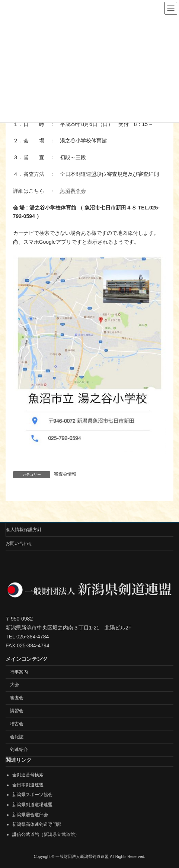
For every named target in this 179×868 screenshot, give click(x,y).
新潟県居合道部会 (30, 815)
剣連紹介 (19, 749)
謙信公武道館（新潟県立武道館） (46, 834)
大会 (15, 685)
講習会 (17, 711)
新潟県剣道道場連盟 (32, 805)
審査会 (17, 698)
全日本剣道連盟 (28, 785)
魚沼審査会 (73, 191)
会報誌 (17, 737)
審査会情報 (65, 474)
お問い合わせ (19, 543)
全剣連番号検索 (28, 775)
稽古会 (17, 724)
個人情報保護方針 (24, 530)
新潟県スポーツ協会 (32, 795)
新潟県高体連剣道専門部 (37, 824)
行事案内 (19, 672)
